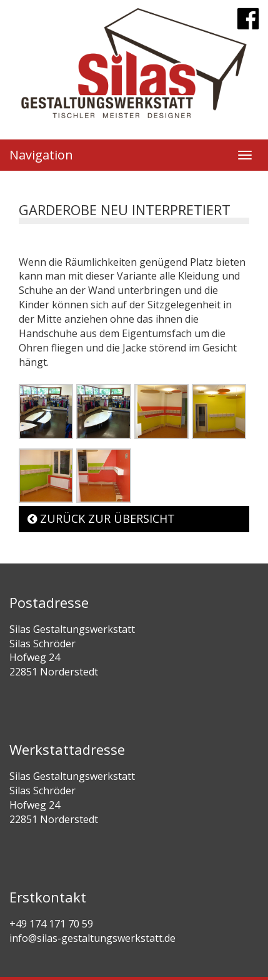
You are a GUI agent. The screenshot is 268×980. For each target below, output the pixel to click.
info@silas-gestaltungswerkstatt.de (92, 938)
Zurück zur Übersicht (101, 518)
